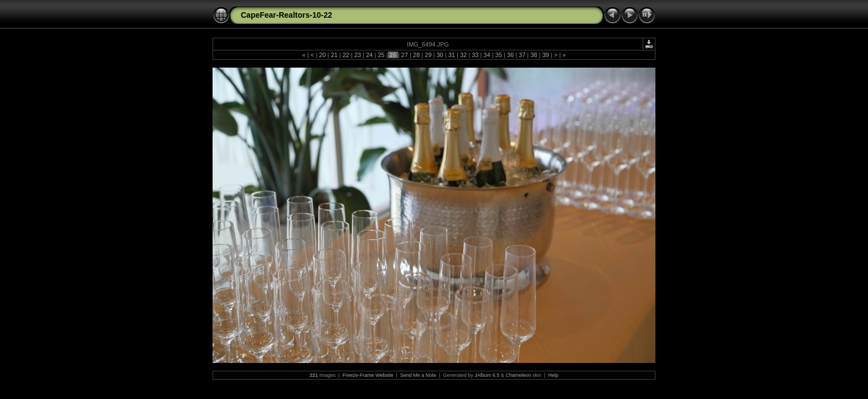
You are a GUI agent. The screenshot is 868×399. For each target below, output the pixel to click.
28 (416, 55)
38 (534, 55)
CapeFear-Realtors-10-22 (286, 15)
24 (369, 55)
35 (499, 55)
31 (452, 55)
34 (487, 55)
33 (475, 55)
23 (358, 55)
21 (334, 55)
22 (346, 55)
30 (440, 55)
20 (322, 55)
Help (553, 375)
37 (522, 55)
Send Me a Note (418, 375)
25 (381, 55)
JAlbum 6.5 (487, 375)
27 (405, 55)
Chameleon (518, 375)
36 (510, 55)
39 (545, 55)
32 (463, 55)
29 (428, 55)
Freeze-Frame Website (368, 375)
